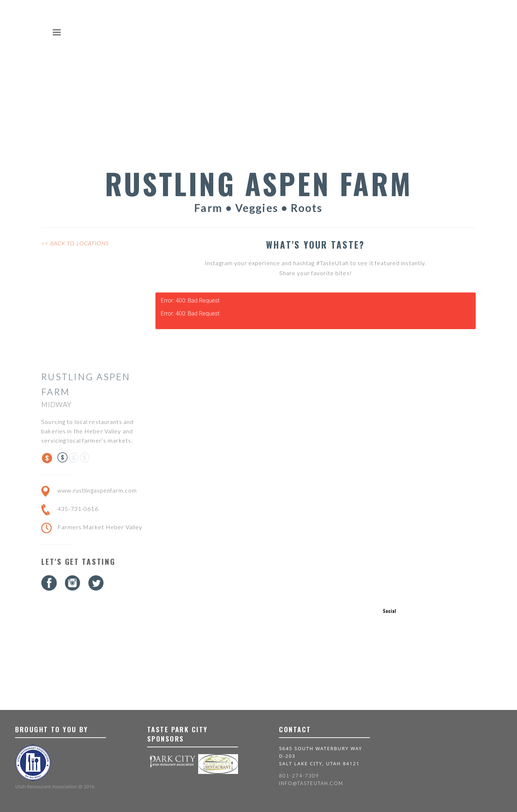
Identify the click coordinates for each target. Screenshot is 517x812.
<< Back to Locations (75, 243)
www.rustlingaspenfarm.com (97, 490)
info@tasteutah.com (311, 783)
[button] (57, 32)
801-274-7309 (299, 776)
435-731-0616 (78, 509)
